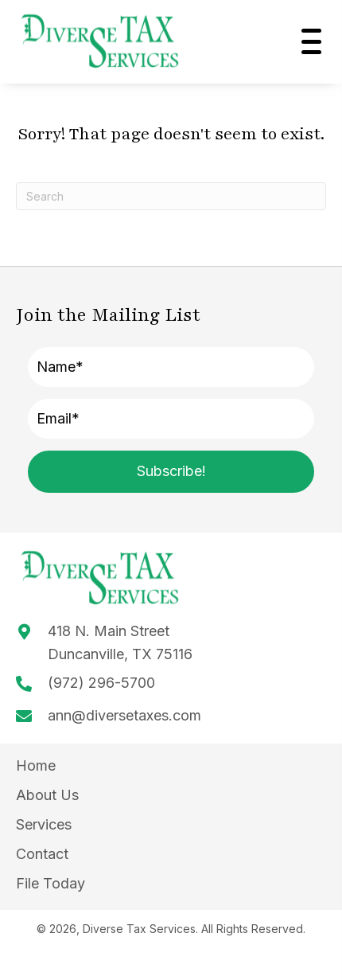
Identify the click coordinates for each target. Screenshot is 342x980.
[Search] (171, 196)
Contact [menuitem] (42, 854)
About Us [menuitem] (47, 795)
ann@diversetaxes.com (124, 715)
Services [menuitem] (44, 824)
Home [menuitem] (36, 765)
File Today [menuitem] (51, 883)
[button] (307, 41)
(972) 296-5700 (101, 683)
